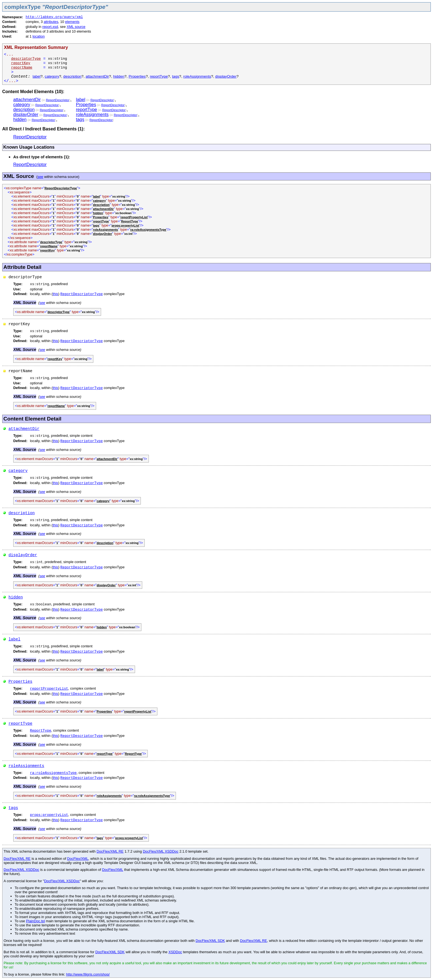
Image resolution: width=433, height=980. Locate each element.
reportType (159, 76)
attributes (51, 22)
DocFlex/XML (78, 859)
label (37, 76)
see (40, 177)
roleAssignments (197, 76)
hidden (119, 76)
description (72, 76)
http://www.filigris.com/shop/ (88, 974)
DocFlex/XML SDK (210, 941)
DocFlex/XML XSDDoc (161, 851)
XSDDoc (175, 952)
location (39, 36)
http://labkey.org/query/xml (54, 17)
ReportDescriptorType (82, 294)
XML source (76, 27)
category (52, 76)
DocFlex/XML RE (110, 851)
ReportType (41, 731)
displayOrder (226, 76)
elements (72, 22)
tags (176, 76)
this (56, 294)
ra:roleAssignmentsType (53, 773)
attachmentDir (97, 76)
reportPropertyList (49, 689)
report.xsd (50, 27)
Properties (137, 76)
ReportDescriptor (58, 100)
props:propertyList (49, 815)
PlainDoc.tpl (35, 921)
